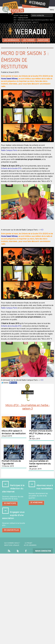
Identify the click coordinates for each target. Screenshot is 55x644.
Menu (52, 10)
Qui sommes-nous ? (12, 543)
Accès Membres (30, 545)
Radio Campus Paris (9, 150)
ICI (42, 230)
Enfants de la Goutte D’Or (11, 168)
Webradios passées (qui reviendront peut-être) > (34, 20)
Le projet (29, 543)
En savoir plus (11, 530)
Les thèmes (29, 40)
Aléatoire (43, 40)
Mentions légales (12, 545)
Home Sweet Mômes (9, 79)
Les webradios (11, 40)
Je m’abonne (36, 503)
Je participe (10, 503)
